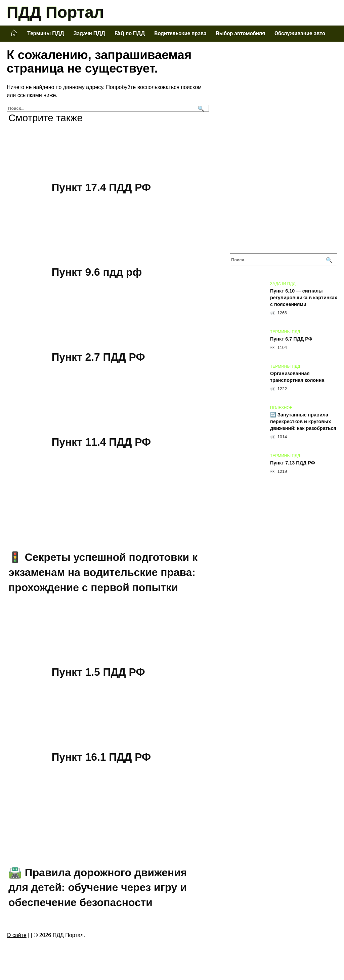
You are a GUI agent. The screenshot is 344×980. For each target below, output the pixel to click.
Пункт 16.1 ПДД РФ (102, 757)
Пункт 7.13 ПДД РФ (293, 463)
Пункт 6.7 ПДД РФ (291, 339)
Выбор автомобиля (241, 33)
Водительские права (180, 33)
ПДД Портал (55, 12)
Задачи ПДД (89, 33)
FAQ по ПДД (130, 33)
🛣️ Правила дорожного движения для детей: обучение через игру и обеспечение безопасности (98, 888)
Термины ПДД (46, 33)
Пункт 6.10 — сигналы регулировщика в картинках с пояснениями (304, 298)
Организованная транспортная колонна (297, 377)
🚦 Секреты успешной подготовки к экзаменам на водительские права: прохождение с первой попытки (103, 572)
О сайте (17, 935)
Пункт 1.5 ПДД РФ (99, 672)
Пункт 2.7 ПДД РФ (99, 357)
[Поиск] (200, 108)
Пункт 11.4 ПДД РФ (102, 442)
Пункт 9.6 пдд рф (97, 272)
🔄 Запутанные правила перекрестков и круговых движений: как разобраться (303, 421)
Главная (14, 33)
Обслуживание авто (300, 33)
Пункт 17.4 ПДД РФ (102, 187)
